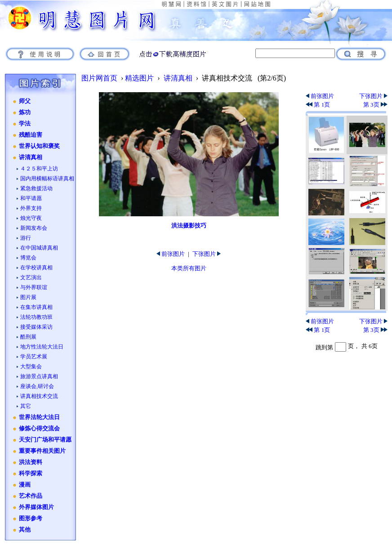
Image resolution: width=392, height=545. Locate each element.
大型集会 (31, 366)
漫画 (25, 485)
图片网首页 (99, 78)
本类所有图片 (189, 268)
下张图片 (207, 254)
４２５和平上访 (39, 169)
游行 (26, 238)
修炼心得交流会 (39, 429)
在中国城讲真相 (39, 248)
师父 (25, 101)
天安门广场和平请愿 (45, 440)
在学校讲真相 (36, 268)
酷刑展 (28, 337)
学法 (25, 124)
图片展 (28, 297)
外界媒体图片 (36, 507)
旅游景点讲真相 (39, 376)
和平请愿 (31, 198)
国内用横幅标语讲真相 (47, 179)
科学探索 (31, 474)
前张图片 (171, 254)
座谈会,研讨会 (37, 386)
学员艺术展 (34, 357)
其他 (25, 530)
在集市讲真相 (36, 307)
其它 (26, 406)
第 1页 (318, 105)
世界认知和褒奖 (39, 146)
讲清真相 (31, 157)
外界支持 (31, 208)
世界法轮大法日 (39, 417)
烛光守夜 (31, 218)
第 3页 (375, 105)
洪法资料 (31, 462)
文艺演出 (31, 277)
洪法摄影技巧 (189, 226)
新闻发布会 (34, 228)
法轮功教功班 (36, 317)
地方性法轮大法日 (42, 347)
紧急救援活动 (36, 188)
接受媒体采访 (36, 327)
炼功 (25, 112)
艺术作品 (31, 496)
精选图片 (139, 78)
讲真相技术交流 (39, 396)
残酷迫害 (31, 135)
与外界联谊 (34, 287)
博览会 (28, 258)
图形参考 (31, 518)
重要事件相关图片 (42, 451)
